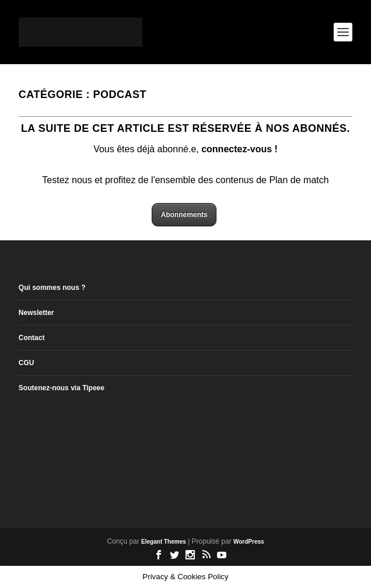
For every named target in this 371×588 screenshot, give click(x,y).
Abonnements (184, 215)
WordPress (249, 542)
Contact (32, 338)
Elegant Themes (164, 542)
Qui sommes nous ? (52, 288)
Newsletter (36, 313)
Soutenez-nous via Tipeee (62, 388)
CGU (27, 363)
